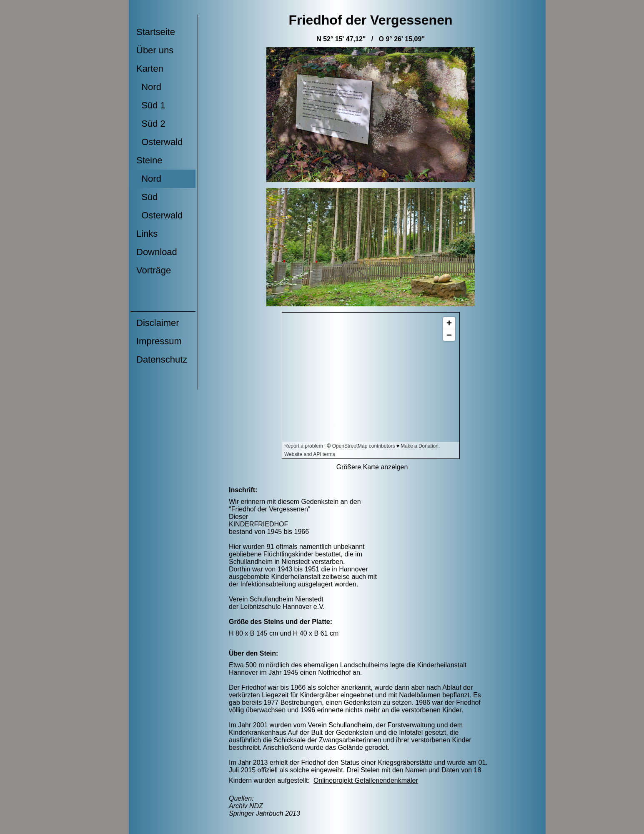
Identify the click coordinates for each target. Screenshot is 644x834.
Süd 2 (151, 124)
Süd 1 (151, 105)
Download (157, 252)
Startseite (156, 32)
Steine (149, 160)
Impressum (159, 341)
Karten (150, 69)
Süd (147, 197)
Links (147, 234)
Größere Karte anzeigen (372, 467)
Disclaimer (158, 323)
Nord (149, 87)
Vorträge (154, 270)
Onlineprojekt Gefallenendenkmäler (366, 780)
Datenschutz (162, 359)
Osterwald (159, 142)
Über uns (155, 50)
